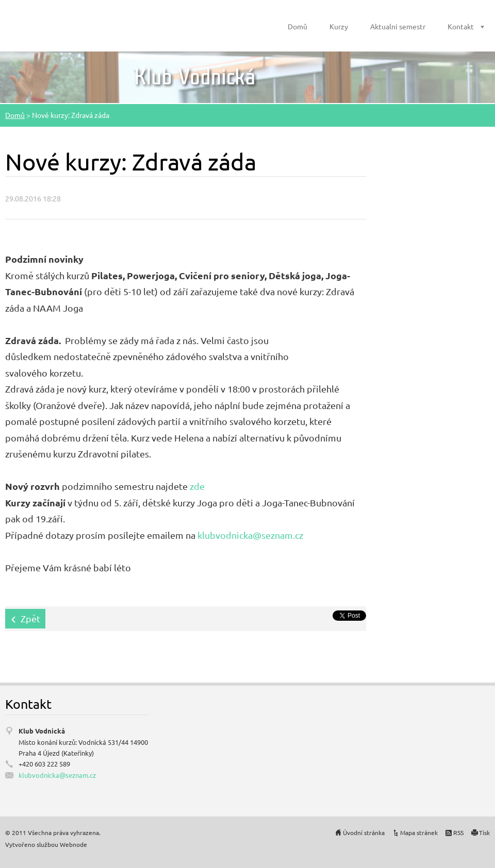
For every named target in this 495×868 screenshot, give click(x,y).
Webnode (73, 844)
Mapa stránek (419, 832)
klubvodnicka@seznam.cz (250, 535)
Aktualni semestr (398, 26)
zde (197, 486)
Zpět (30, 618)
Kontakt (461, 26)
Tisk (484, 832)
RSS (458, 832)
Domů (298, 26)
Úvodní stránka (364, 832)
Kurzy (339, 26)
